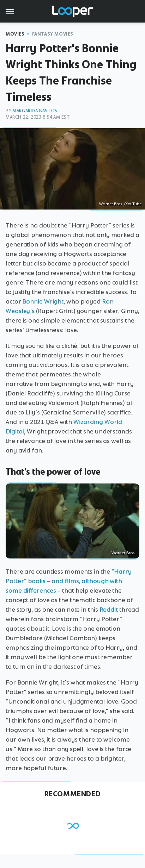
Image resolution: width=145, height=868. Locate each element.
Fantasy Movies (53, 34)
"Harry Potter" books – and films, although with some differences (69, 581)
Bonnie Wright (43, 301)
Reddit (109, 610)
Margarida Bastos (35, 111)
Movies (15, 34)
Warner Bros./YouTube (120, 204)
